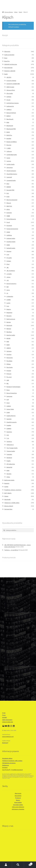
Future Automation (12, 229)
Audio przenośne (9, 55)
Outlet (6, 487)
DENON (9, 187)
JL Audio (9, 274)
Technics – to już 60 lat (11, 550)
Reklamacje (6, 765)
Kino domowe (8, 68)
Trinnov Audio (11, 451)
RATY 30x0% (8, 493)
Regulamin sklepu (7, 758)
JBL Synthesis (11, 271)
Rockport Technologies (13, 387)
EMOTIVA (9, 206)
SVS (8, 435)
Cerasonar (10, 167)
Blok (8, 122)
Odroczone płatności (18, 807)
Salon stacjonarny (7, 720)
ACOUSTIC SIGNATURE (13, 84)
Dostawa (5, 767)
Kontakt (5, 717)
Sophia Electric (11, 416)
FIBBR (8, 216)
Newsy (18, 800)
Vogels (9, 461)
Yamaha (9, 474)
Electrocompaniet (12, 200)
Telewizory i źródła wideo (12, 503)
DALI (8, 184)
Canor (8, 158)
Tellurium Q (10, 445)
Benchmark (10, 119)
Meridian (9, 332)
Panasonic (10, 358)
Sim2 (8, 403)
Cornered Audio (11, 180)
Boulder (9, 139)
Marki (20, 12)
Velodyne (9, 458)
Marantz (9, 316)
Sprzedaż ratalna (18, 805)
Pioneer (9, 371)
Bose (6, 58)
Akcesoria (7, 51)
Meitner (9, 329)
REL (8, 383)
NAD (8, 342)
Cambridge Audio (12, 155)
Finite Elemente (11, 219)
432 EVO (9, 77)
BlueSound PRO (11, 129)
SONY (8, 412)
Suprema (9, 432)
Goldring (9, 235)
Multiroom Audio (9, 480)
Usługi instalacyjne (8, 722)
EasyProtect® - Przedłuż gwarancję (12, 770)
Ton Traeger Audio (12, 448)
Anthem (9, 97)
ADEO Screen (10, 87)
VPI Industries (11, 464)
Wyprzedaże (18, 802)
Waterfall (9, 467)
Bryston (9, 145)
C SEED (9, 148)
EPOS (8, 209)
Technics (9, 442)
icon (8, 255)
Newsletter (18, 796)
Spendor (9, 419)
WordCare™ (5, 743)
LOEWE (9, 300)
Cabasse (9, 151)
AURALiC (9, 110)
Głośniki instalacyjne (11, 64)
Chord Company (11, 171)
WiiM (8, 471)
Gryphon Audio (11, 242)
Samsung (9, 396)
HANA (8, 245)
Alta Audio (10, 93)
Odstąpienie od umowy (9, 763)
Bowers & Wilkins (12, 142)
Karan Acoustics (11, 284)
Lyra (8, 306)
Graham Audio (11, 238)
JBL (8, 267)
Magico (9, 309)
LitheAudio (10, 296)
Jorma (8, 277)
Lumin (8, 303)
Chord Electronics (12, 174)
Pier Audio (10, 367)
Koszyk (28, 863)
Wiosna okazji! (9, 506)
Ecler (8, 197)
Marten (9, 322)
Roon (8, 390)
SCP (8, 400)
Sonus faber (10, 409)
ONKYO (9, 348)
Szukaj (18, 865)
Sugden (9, 425)
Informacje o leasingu (18, 809)
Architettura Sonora (13, 103)
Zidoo (8, 477)
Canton (9, 161)
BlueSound (10, 126)
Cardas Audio (11, 164)
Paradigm (9, 361)
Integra (9, 261)
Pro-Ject (9, 377)
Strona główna (9, 12)
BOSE (8, 132)
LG (7, 293)
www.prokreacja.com (8, 737)
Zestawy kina (8, 509)
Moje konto (18, 793)
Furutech (9, 226)
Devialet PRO (10, 190)
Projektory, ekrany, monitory (13, 490)
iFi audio (9, 258)
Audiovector (10, 106)
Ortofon (9, 355)
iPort (8, 264)
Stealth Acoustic (12, 422)
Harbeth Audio (11, 248)
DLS (8, 193)
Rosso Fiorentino (12, 393)
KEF (8, 287)
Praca (4, 715)
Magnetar (9, 313)
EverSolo (9, 213)
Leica (8, 290)
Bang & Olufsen (11, 113)
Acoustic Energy (11, 81)
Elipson (9, 203)
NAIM (8, 345)
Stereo (6, 496)
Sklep (16, 12)
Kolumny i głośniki (10, 71)
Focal (8, 222)
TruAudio (9, 454)
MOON (8, 338)
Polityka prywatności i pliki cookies (12, 761)
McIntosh (9, 325)
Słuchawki (7, 499)
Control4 (9, 177)
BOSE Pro (9, 135)
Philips (9, 364)
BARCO (9, 116)
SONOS (9, 406)
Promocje (18, 798)
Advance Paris (11, 90)
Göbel (8, 232)
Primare (9, 374)
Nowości (7, 483)
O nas (4, 713)
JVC (8, 280)
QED (8, 380)
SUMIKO (9, 429)
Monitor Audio (11, 335)
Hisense (9, 251)
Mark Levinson (11, 319)
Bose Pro (7, 61)
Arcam (8, 100)
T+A (8, 438)
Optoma (9, 351)
